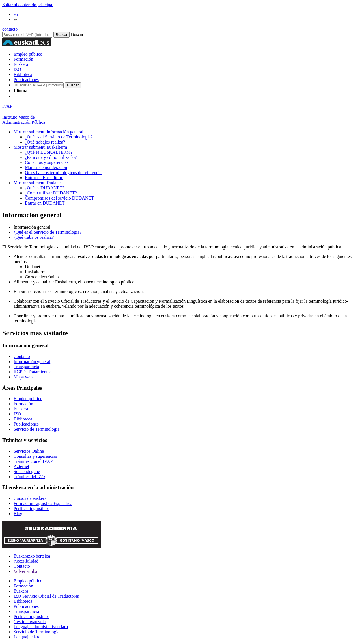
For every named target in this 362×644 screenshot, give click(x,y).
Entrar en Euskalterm (44, 178)
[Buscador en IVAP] (27, 35)
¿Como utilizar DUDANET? (51, 193)
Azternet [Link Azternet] (21, 466)
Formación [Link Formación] (23, 404)
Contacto (22, 566)
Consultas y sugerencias (47, 162)
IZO (17, 69)
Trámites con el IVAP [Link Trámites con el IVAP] (33, 461)
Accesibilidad (26, 561)
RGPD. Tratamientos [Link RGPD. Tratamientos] (33, 372)
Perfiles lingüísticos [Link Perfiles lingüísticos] (32, 509)
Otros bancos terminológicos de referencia (63, 173)
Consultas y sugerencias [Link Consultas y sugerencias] (35, 456)
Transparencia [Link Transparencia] (26, 367)
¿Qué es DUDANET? (45, 188)
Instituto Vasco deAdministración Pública (24, 120)
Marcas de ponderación (46, 167)
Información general (49, 132)
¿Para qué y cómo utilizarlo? (51, 157)
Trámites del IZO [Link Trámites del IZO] (29, 477)
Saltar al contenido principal (28, 5)
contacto (10, 29)
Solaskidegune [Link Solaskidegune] (27, 471)
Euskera (21, 64)
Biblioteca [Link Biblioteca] (23, 419)
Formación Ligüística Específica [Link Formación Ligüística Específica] (43, 503)
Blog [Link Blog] (18, 514)
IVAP (7, 106)
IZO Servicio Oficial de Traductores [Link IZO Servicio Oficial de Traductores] (46, 596)
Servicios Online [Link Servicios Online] (29, 451)
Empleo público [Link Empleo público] (28, 399)
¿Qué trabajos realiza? (45, 142)
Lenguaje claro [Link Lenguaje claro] (27, 637)
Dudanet (38, 183)
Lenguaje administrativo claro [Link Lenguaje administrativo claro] (41, 627)
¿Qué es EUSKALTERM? (49, 152)
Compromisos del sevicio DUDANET (59, 198)
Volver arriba (25, 571)
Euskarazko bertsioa (32, 556)
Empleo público (28, 54)
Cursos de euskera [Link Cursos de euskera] (30, 498)
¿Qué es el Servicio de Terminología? (59, 137)
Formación (23, 59)
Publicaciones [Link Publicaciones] (26, 424)
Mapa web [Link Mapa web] (23, 377)
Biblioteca (23, 74)
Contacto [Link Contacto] (22, 356)
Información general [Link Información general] (32, 362)
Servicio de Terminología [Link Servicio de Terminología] (36, 429)
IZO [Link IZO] (17, 414)
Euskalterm (40, 147)
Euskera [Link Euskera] (21, 409)
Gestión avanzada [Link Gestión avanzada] (30, 622)
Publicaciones (26, 80)
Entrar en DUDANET (45, 203)
